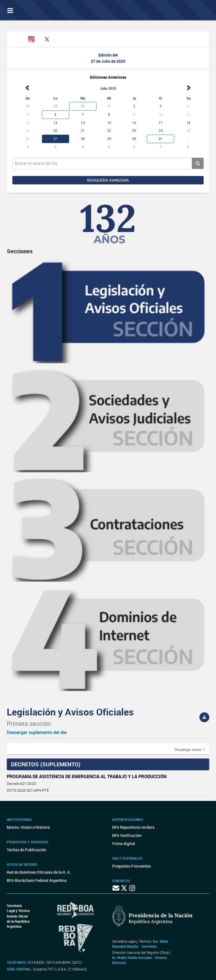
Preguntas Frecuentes (131, 866)
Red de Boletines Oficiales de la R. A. (39, 872)
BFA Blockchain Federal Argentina (37, 880)
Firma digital (124, 844)
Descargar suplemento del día (37, 732)
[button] (190, 749)
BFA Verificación (127, 835)
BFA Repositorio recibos (133, 827)
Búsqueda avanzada (108, 180)
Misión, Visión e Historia (28, 827)
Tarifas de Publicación (26, 850)
